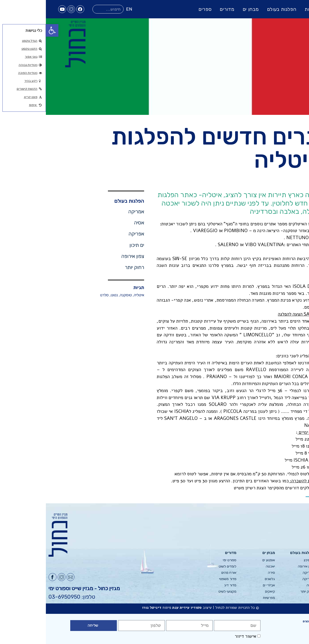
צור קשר (301, 585)
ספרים (159, 9)
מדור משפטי (182, 579)
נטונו (68, 295)
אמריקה (90, 212)
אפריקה (90, 234)
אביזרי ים (223, 585)
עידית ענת (135, 608)
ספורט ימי (184, 560)
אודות (303, 560)
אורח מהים (183, 573)
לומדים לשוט (182, 566)
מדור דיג (184, 585)
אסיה (93, 223)
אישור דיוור (200, 636)
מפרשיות (223, 598)
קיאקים (224, 592)
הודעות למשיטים (295, 579)
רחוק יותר (89, 267)
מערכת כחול (298, 573)
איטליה (93, 295)
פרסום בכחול (298, 566)
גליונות (266, 9)
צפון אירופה (87, 256)
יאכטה (225, 566)
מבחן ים (205, 9)
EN (83, 9)
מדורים (181, 9)
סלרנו (58, 295)
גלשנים (224, 579)
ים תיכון (91, 245)
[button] (6, 30)
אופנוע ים (223, 560)
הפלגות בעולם (236, 9)
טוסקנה (80, 295)
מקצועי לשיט (182, 592)
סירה (226, 573)
